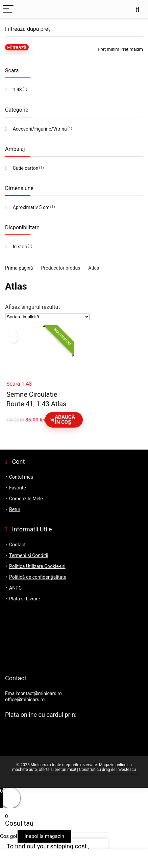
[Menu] (8, 9)
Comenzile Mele (26, 499)
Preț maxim (132, 49)
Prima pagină (19, 268)
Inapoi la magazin (44, 836)
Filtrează (17, 47)
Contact (17, 545)
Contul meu (21, 477)
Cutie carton (26, 168)
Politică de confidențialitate (38, 577)
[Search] (138, 9)
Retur (15, 509)
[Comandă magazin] (47, 317)
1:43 (17, 90)
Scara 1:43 (19, 384)
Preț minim (108, 49)
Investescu (126, 770)
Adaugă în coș (62, 420)
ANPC (15, 588)
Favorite (18, 488)
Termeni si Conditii (29, 555)
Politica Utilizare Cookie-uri (37, 566)
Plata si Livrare (24, 599)
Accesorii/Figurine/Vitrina (40, 129)
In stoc (20, 247)
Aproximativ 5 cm (31, 207)
